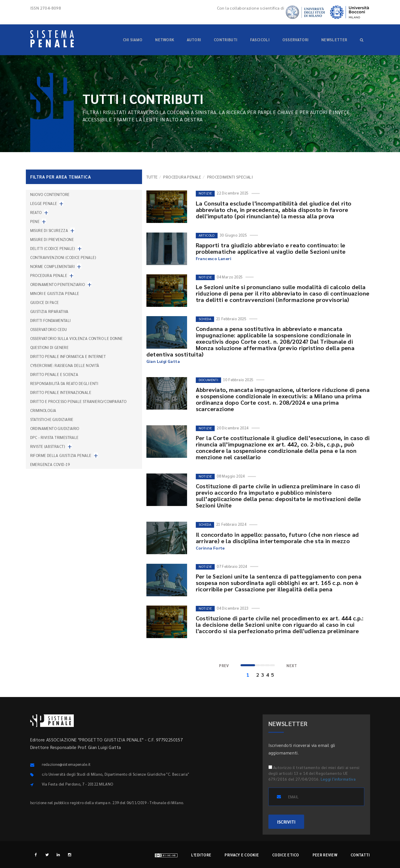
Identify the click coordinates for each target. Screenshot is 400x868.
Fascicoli (260, 40)
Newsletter (334, 40)
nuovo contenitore (50, 194)
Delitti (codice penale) (53, 248)
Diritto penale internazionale (61, 392)
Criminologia (43, 410)
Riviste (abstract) (48, 446)
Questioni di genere (50, 347)
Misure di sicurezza (49, 230)
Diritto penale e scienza (54, 374)
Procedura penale (182, 177)
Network (165, 40)
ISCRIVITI (286, 822)
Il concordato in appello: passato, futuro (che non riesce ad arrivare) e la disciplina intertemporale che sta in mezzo (277, 538)
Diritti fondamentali (51, 320)
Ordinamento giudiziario (55, 428)
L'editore (201, 855)
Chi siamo (133, 40)
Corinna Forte (210, 548)
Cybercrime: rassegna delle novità (65, 365)
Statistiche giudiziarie (52, 419)
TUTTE (152, 177)
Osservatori (295, 40)
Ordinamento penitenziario (58, 284)
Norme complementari (53, 266)
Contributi (226, 40)
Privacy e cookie (242, 855)
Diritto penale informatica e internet (68, 356)
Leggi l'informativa (338, 779)
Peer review (325, 855)
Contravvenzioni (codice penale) (63, 257)
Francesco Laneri (214, 258)
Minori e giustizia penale (55, 293)
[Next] (292, 666)
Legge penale (44, 203)
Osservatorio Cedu (49, 329)
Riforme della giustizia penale (61, 455)
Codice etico (286, 855)
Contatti (360, 855)
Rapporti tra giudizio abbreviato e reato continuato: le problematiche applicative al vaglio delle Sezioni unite (271, 248)
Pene (35, 221)
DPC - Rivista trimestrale (54, 437)
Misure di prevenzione (52, 239)
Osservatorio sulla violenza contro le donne (77, 338)
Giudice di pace (45, 302)
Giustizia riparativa (49, 311)
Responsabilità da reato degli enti (64, 383)
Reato (36, 212)
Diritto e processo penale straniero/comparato (78, 401)
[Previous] (224, 666)
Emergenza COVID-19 (50, 464)
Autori (194, 40)
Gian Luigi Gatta (163, 361)
